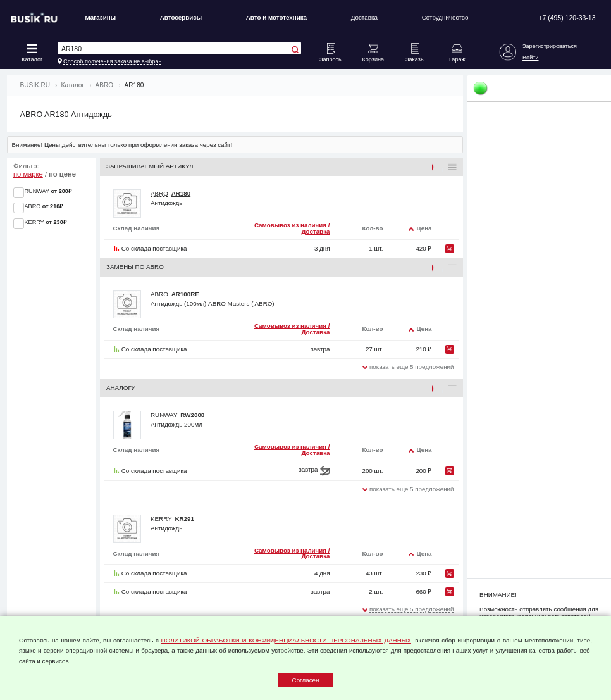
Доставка (364, 17)
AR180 (181, 193)
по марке (28, 174)
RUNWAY (164, 415)
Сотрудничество (445, 17)
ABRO (159, 193)
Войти (530, 58)
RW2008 (192, 415)
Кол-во (372, 228)
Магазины (100, 17)
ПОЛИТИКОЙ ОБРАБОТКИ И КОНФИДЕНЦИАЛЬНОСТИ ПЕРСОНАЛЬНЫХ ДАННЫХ (286, 640)
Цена (424, 228)
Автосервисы (181, 17)
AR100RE (185, 294)
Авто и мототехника (276, 17)
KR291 (184, 519)
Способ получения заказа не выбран (112, 61)
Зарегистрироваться (550, 46)
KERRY (161, 519)
